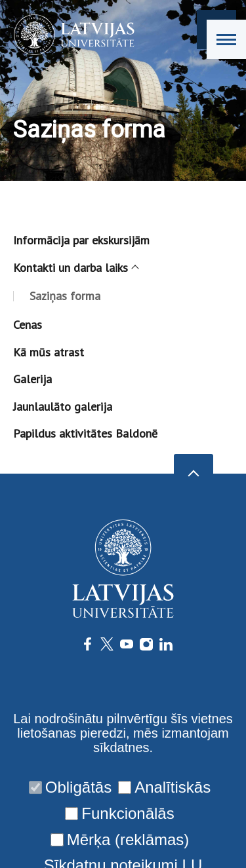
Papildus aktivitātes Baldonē (85, 433)
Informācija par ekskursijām (81, 240)
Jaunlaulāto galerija (63, 406)
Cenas (28, 325)
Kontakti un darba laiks (75, 268)
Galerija (32, 379)
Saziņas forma (65, 296)
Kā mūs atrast (49, 352)
